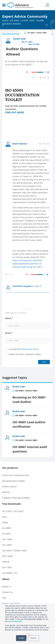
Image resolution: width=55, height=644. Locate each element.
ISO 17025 (7, 567)
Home (5, 20)
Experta (6, 492)
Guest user (19, 386)
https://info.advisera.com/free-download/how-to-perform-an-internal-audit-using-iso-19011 (27, 264)
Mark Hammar (20, 144)
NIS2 (4, 517)
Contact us (7, 592)
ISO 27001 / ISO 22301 (13, 511)
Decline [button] (34, 638)
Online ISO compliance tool (16, 475)
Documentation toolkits (14, 481)
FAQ (4, 598)
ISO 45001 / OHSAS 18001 (22, 20)
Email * (9, 333)
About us (7, 587)
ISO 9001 (7, 534)
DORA (5, 522)
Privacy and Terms (30, 349)
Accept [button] (21, 638)
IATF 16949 (7, 556)
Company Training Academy (16, 498)
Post (44, 362)
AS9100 (6, 562)
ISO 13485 (7, 539)
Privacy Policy (17, 621)
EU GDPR (7, 528)
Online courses (10, 486)
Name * (9, 318)
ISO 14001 (7, 545)
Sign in (38, 286)
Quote (9, 274)
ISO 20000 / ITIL (10, 573)
